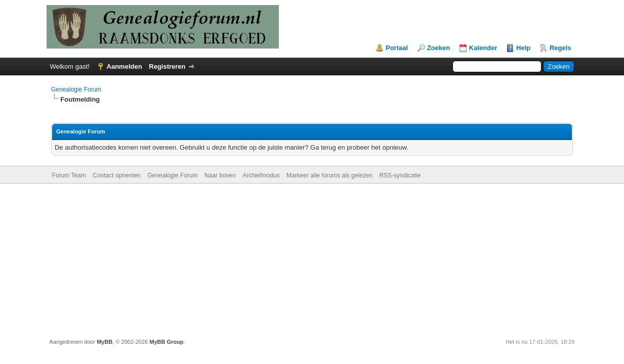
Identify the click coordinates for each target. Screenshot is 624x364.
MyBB (105, 342)
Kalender (483, 48)
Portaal (397, 48)
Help (523, 48)
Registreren (167, 66)
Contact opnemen (117, 175)
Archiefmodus (261, 175)
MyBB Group (166, 342)
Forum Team (69, 175)
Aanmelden (124, 66)
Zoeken (439, 48)
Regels (560, 48)
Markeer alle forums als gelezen (329, 175)
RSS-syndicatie (400, 175)
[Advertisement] (312, 259)
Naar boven (220, 175)
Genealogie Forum (76, 89)
